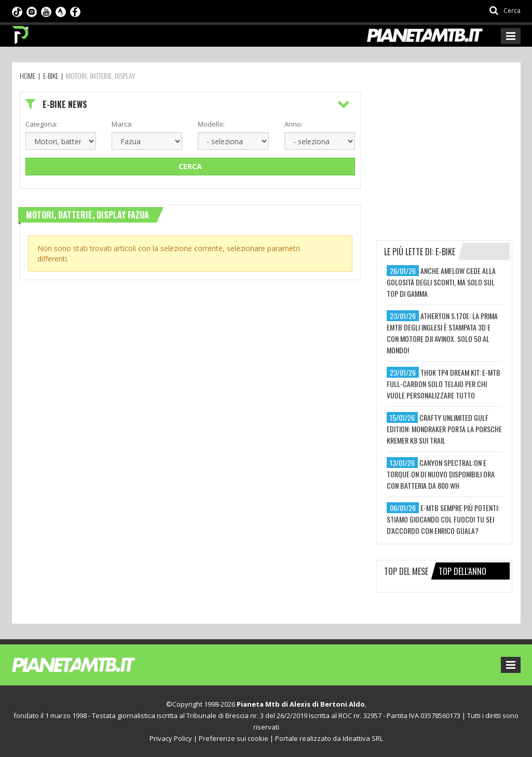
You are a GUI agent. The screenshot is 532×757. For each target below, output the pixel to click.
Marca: (122, 124)
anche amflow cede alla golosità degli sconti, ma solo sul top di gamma (441, 282)
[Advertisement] (454, 157)
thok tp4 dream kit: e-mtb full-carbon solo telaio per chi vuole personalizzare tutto (444, 384)
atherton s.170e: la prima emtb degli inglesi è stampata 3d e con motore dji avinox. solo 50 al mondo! (442, 333)
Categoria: (42, 124)
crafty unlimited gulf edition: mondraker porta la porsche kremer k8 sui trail (444, 429)
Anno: (294, 124)
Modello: (211, 124)
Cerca (190, 166)
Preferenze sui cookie (234, 738)
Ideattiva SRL (363, 738)
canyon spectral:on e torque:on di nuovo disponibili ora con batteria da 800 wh (441, 474)
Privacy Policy (171, 738)
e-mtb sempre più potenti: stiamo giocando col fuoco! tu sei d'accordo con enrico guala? (443, 519)
